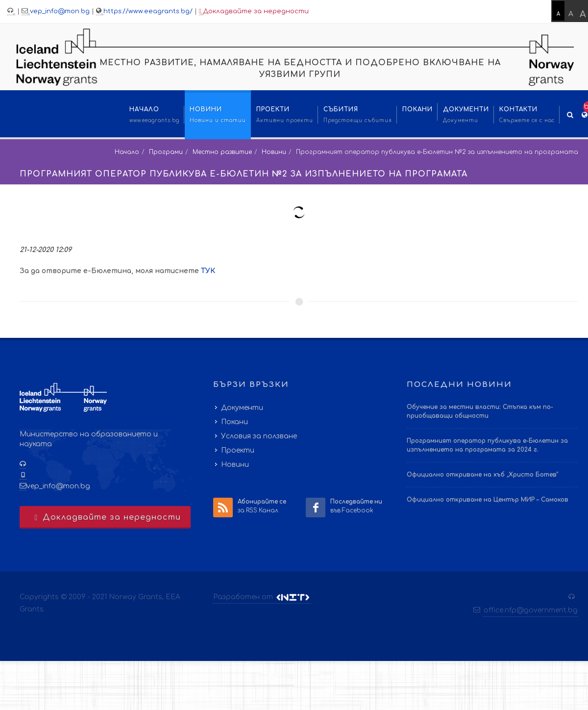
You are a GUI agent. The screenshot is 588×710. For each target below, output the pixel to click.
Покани (234, 422)
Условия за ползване (259, 436)
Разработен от (262, 597)
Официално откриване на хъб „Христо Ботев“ (482, 475)
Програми (166, 152)
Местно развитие (222, 152)
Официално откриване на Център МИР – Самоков (488, 500)
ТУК (208, 271)
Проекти (238, 450)
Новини (274, 152)
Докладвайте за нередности (254, 12)
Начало (127, 152)
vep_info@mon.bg (60, 11)
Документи (242, 408)
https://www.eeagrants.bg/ (148, 11)
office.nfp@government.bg (531, 610)
